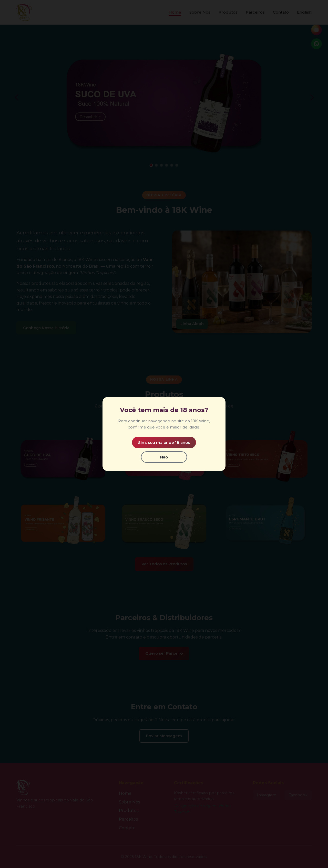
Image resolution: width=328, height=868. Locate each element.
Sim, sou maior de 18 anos (164, 442)
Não (164, 457)
